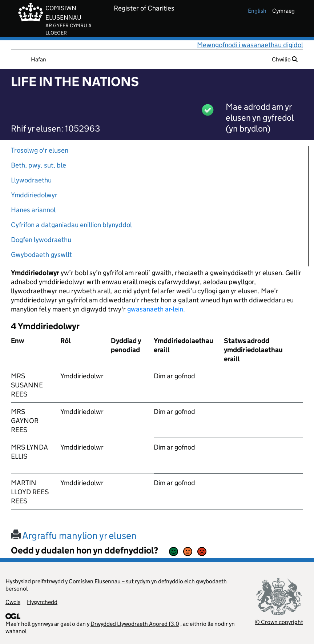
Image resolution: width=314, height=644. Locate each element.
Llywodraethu (31, 180)
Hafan (39, 59)
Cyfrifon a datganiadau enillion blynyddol (71, 225)
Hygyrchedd (42, 602)
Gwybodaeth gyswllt (41, 255)
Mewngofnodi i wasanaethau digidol (250, 45)
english (257, 11)
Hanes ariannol (33, 210)
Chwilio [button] (285, 59)
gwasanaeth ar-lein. (156, 309)
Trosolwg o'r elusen (40, 150)
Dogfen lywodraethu (41, 240)
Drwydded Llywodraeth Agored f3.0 (135, 624)
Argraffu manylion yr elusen (74, 536)
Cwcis (13, 602)
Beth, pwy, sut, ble (39, 165)
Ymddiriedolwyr (34, 195)
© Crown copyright (279, 622)
